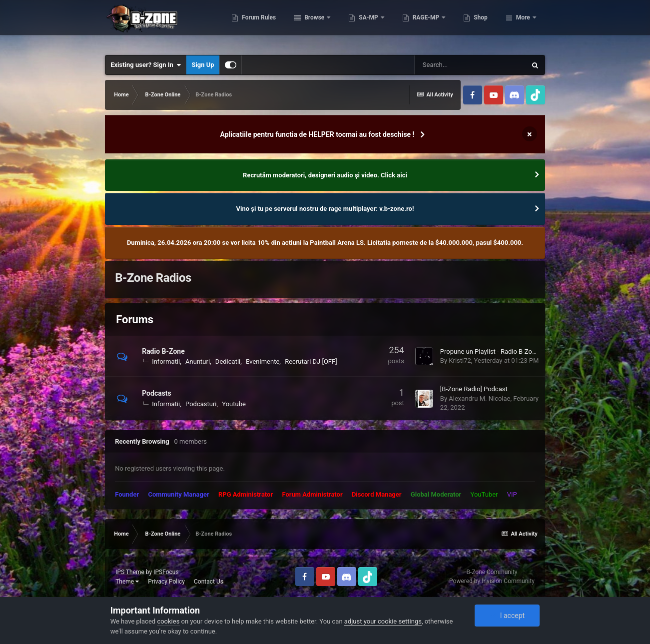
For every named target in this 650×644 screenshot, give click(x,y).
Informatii (166, 361)
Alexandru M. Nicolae (479, 398)
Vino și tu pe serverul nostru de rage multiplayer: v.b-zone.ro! (325, 209)
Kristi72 (460, 360)
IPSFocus (166, 572)
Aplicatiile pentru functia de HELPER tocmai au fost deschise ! (318, 134)
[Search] (470, 65)
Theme (127, 582)
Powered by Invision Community (492, 581)
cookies (168, 621)
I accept (507, 616)
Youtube (234, 404)
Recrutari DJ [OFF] (311, 361)
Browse (357, 25)
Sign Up (203, 65)
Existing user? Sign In (146, 65)
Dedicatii (228, 361)
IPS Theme (130, 572)
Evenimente (263, 361)
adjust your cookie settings (383, 621)
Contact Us (209, 582)
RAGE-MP (468, 25)
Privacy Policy (166, 582)
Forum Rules (301, 25)
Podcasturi (201, 404)
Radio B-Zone (163, 351)
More (523, 25)
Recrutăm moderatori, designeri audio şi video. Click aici (325, 175)
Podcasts (157, 393)
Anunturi (198, 361)
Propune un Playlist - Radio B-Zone (490, 351)
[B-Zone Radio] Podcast (474, 389)
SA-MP (411, 25)
